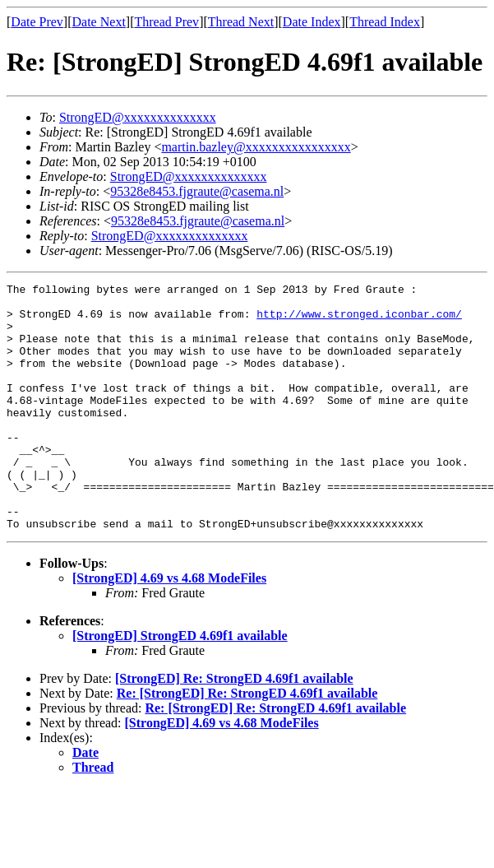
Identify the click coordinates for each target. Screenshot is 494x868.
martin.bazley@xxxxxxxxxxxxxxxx (256, 147)
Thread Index (385, 22)
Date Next (99, 22)
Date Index (312, 22)
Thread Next (241, 22)
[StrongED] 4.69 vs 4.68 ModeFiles (169, 627)
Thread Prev (166, 22)
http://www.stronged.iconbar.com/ (359, 321)
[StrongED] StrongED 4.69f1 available (180, 685)
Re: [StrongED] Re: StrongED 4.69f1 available (247, 743)
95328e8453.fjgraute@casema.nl (197, 191)
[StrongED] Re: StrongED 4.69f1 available (234, 728)
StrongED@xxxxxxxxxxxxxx (138, 117)
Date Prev (37, 22)
